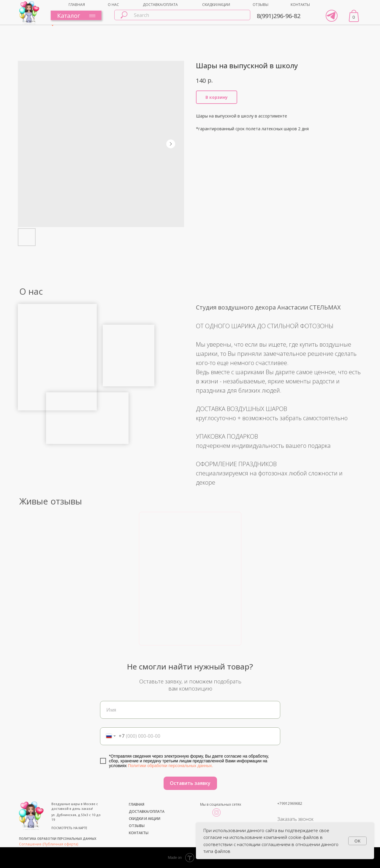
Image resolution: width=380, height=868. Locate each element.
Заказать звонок (295, 819)
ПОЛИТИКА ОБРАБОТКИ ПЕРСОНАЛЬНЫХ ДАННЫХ (58, 839)
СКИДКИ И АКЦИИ (145, 819)
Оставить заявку (190, 783)
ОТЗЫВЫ (261, 5)
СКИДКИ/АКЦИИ (216, 5)
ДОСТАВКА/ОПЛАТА (160, 5)
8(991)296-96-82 (279, 16)
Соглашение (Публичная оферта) (49, 844)
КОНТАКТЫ (300, 5)
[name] (190, 710)
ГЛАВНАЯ (77, 5)
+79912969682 (290, 803)
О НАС (113, 5)
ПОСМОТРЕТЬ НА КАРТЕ (69, 828)
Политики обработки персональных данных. (171, 766)
